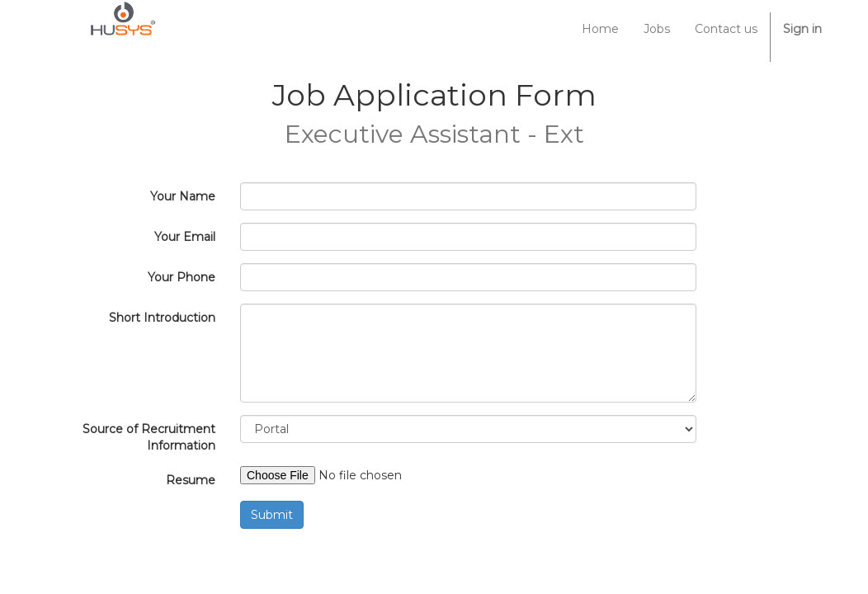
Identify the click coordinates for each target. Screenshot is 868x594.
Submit (272, 515)
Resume (191, 480)
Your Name (183, 196)
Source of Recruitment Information (149, 437)
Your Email (185, 237)
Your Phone (182, 277)
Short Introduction (162, 318)
